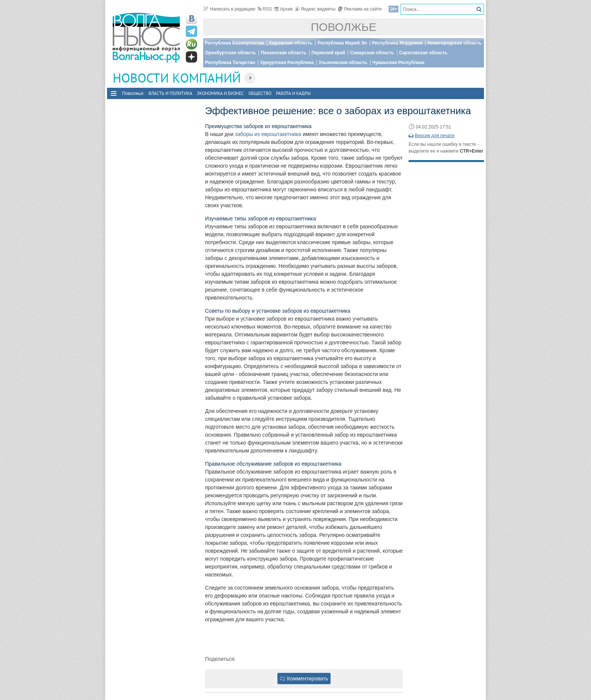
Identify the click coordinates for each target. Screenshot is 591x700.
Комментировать (304, 679)
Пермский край (328, 53)
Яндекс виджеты (315, 9)
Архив (284, 9)
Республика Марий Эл (342, 43)
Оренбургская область (230, 53)
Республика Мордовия (397, 43)
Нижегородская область (455, 43)
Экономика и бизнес (220, 93)
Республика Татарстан (230, 63)
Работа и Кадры (293, 93)
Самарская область (372, 53)
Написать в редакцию (229, 9)
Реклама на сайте (360, 9)
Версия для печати (434, 136)
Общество (260, 93)
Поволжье (344, 27)
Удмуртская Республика (287, 63)
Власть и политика (170, 93)
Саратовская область (423, 53)
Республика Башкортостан (234, 43)
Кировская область (291, 43)
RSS (265, 9)
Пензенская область (284, 53)
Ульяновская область (343, 63)
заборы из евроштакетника (268, 134)
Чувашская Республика (398, 63)
